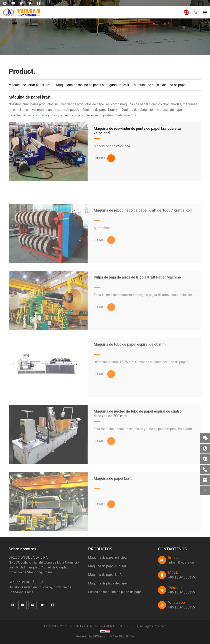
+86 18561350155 (181, 577)
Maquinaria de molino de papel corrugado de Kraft (93, 85)
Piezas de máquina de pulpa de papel (115, 592)
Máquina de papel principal (108, 557)
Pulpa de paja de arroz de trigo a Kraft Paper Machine (137, 293)
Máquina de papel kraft (113, 494)
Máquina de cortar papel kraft (30, 85)
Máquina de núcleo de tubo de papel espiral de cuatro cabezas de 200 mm (138, 429)
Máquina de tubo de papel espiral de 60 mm (130, 360)
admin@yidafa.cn (181, 562)
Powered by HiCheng (90, 636)
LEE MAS (99, 158)
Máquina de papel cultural (107, 566)
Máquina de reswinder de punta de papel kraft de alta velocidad (137, 131)
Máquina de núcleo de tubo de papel (160, 85)
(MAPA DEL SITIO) (121, 636)
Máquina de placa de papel (108, 583)
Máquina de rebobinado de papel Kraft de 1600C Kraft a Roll (143, 226)
